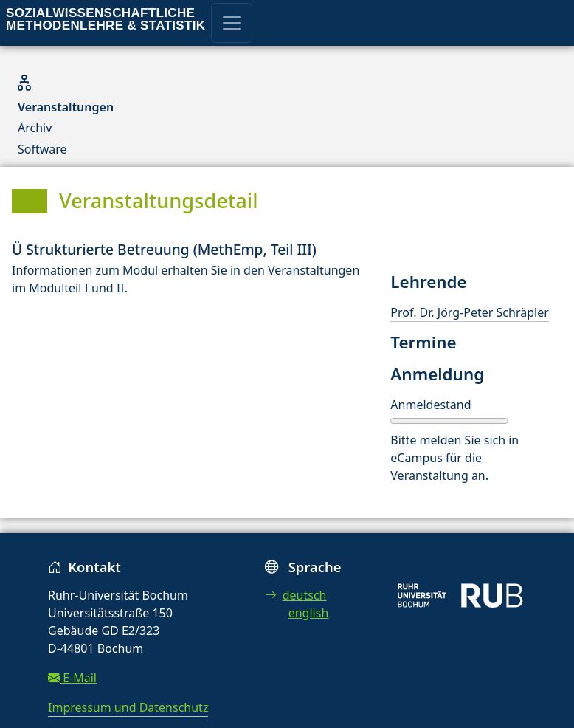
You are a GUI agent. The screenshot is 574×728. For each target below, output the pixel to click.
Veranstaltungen (66, 107)
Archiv (35, 128)
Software (42, 149)
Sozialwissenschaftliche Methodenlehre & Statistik (106, 19)
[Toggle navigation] (232, 23)
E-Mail (72, 678)
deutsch (296, 595)
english (309, 613)
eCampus (416, 458)
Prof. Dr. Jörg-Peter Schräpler (469, 312)
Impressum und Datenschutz (128, 707)
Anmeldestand (430, 405)
